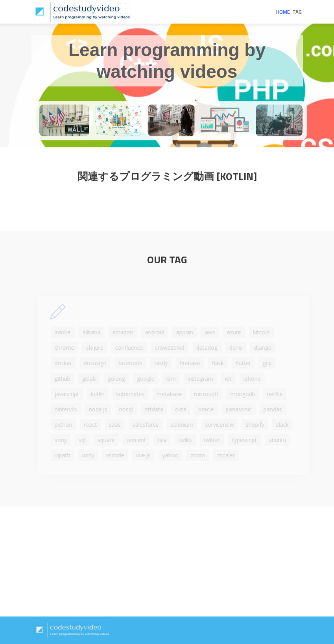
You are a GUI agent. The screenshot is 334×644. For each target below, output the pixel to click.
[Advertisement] (167, 561)
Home (283, 12)
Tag (297, 12)
